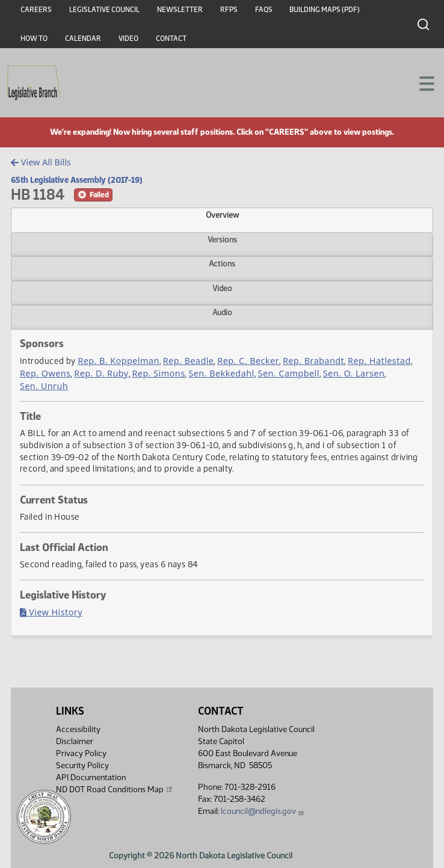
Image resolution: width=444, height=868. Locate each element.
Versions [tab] (222, 239)
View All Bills (41, 162)
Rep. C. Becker (248, 361)
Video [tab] (222, 288)
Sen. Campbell (289, 373)
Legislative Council (104, 10)
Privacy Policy (81, 753)
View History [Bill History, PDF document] (51, 612)
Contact (171, 38)
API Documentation (91, 777)
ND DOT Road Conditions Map (115, 789)
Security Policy (82, 765)
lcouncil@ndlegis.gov (263, 811)
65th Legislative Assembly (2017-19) (77, 180)
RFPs (229, 10)
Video (128, 38)
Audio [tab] (222, 312)
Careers (36, 10)
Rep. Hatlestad (379, 361)
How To (34, 38)
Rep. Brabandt (313, 361)
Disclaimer (75, 741)
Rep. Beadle (189, 361)
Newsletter (180, 10)
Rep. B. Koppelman (119, 361)
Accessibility (78, 729)
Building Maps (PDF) (325, 10)
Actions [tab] (222, 263)
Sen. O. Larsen (354, 373)
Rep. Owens (45, 373)
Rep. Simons (158, 373)
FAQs (264, 10)
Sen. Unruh (44, 386)
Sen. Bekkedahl (221, 373)
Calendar (83, 38)
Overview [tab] (222, 215)
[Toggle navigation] (421, 82)
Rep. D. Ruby (101, 373)
